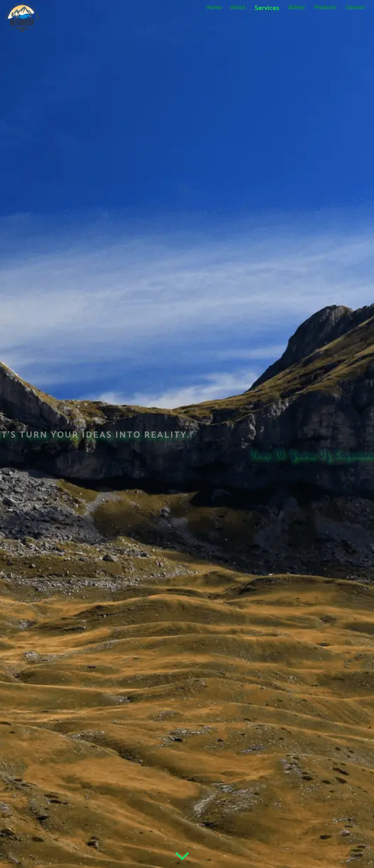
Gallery (297, 7)
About (238, 7)
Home (214, 7)
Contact (355, 7)
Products (325, 7)
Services (267, 8)
